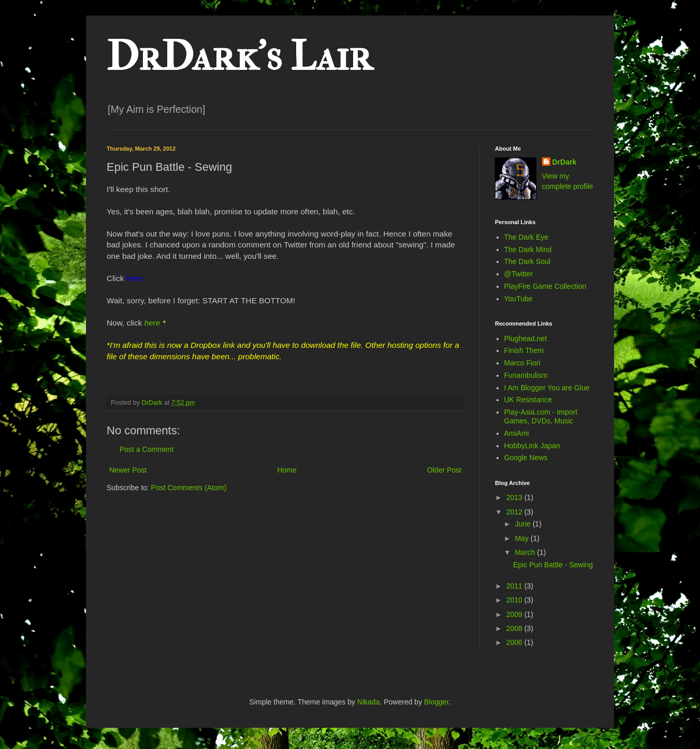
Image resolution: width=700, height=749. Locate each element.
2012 (515, 512)
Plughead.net (526, 339)
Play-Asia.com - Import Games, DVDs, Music (541, 416)
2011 (515, 586)
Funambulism (526, 375)
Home (287, 470)
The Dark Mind (528, 249)
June (523, 524)
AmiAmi (517, 433)
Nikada (369, 702)
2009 (515, 614)
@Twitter (519, 274)
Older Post (444, 470)
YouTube (519, 299)
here (152, 323)
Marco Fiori (522, 363)
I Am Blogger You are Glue (547, 388)
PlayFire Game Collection (545, 286)
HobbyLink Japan (532, 446)
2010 (515, 600)
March (526, 552)
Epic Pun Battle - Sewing (553, 565)
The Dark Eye (527, 237)
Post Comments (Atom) (189, 488)
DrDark (565, 162)
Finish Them (524, 350)
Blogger (436, 702)
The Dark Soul (527, 261)
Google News (526, 458)
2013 (515, 497)
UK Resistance (528, 400)
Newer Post (128, 470)
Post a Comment (147, 449)
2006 (515, 642)
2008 (515, 628)
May (522, 538)
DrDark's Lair (239, 56)
